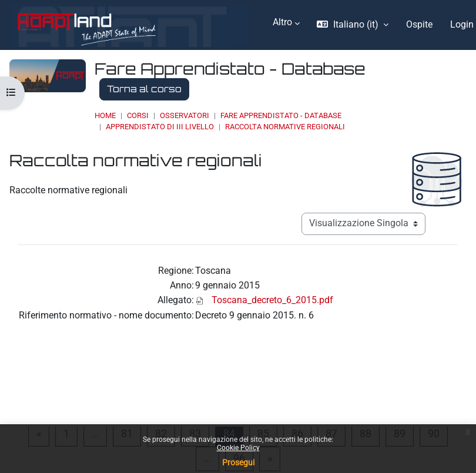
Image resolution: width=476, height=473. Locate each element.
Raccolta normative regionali (285, 127)
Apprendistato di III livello (160, 127)
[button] (352, 25)
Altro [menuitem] (282, 22)
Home (105, 115)
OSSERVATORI (185, 115)
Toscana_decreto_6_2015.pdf (272, 300)
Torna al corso (144, 89)
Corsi (138, 115)
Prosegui (238, 462)
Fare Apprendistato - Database (281, 115)
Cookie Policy (238, 448)
